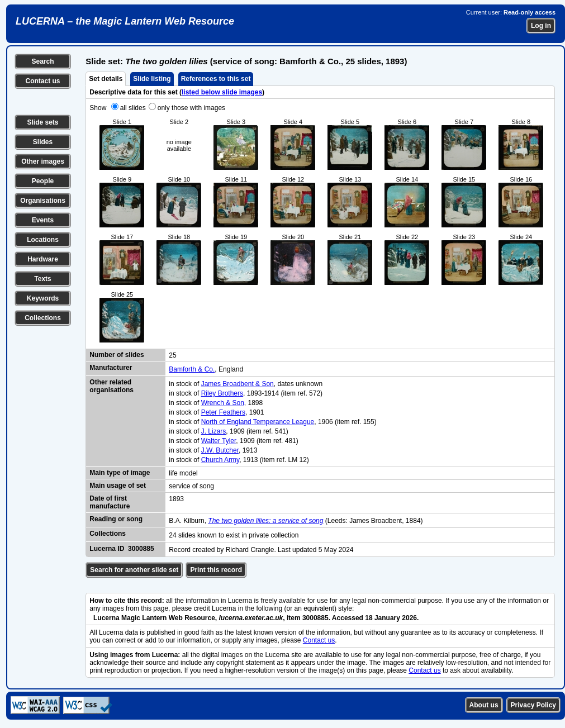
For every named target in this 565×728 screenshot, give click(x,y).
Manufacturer (111, 368)
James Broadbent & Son (238, 384)
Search (42, 61)
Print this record (216, 570)
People (43, 181)
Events (43, 220)
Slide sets (42, 122)
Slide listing (152, 79)
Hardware (43, 259)
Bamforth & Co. (192, 369)
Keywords (43, 298)
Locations (43, 240)
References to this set (216, 79)
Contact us (42, 81)
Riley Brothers (222, 393)
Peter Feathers (223, 412)
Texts (42, 279)
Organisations (43, 201)
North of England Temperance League (258, 422)
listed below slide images (222, 92)
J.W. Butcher (220, 450)
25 (172, 355)
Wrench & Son (223, 403)
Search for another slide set (134, 570)
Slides (43, 142)
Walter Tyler (219, 441)
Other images (43, 161)
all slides (133, 108)
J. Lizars (214, 431)
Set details (106, 79)
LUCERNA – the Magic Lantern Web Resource (125, 21)
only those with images (191, 108)
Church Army (220, 460)
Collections (43, 318)
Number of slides (117, 355)
